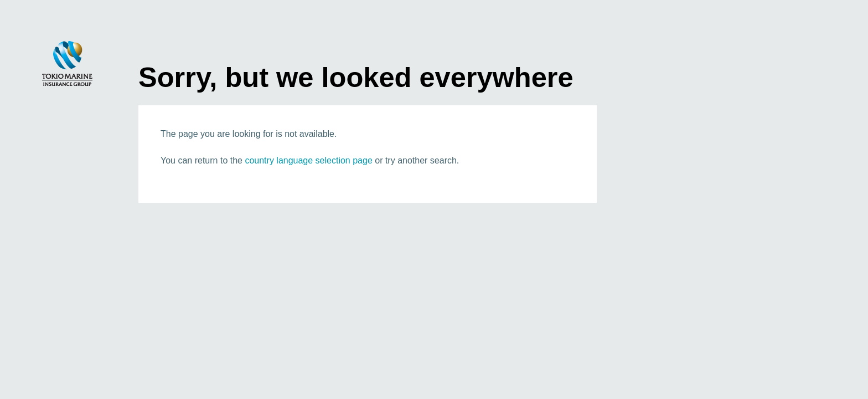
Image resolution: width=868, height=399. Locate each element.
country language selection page (308, 160)
